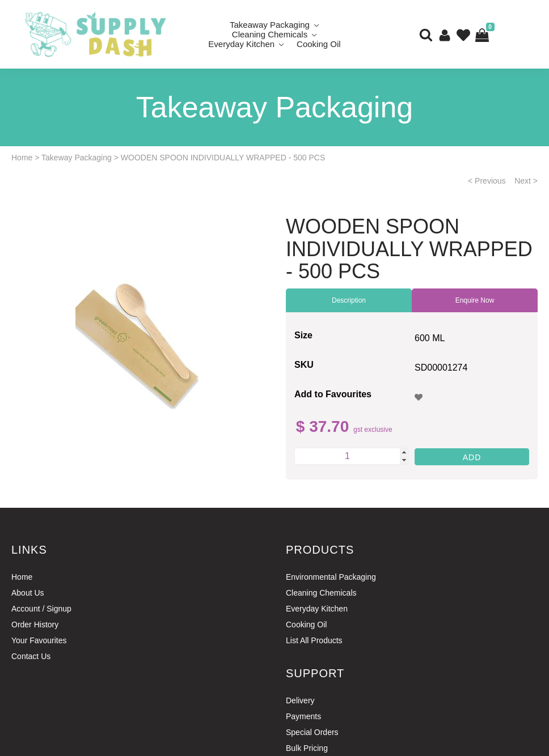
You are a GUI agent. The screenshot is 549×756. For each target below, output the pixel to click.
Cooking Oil (319, 44)
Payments (303, 716)
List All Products (314, 640)
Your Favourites (39, 640)
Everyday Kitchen (241, 44)
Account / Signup (41, 609)
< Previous (487, 181)
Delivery (300, 700)
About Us (28, 593)
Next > (526, 181)
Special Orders (312, 732)
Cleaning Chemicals (321, 593)
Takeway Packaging (77, 158)
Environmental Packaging (331, 577)
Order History (35, 625)
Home (22, 158)
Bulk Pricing (307, 748)
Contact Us (31, 656)
